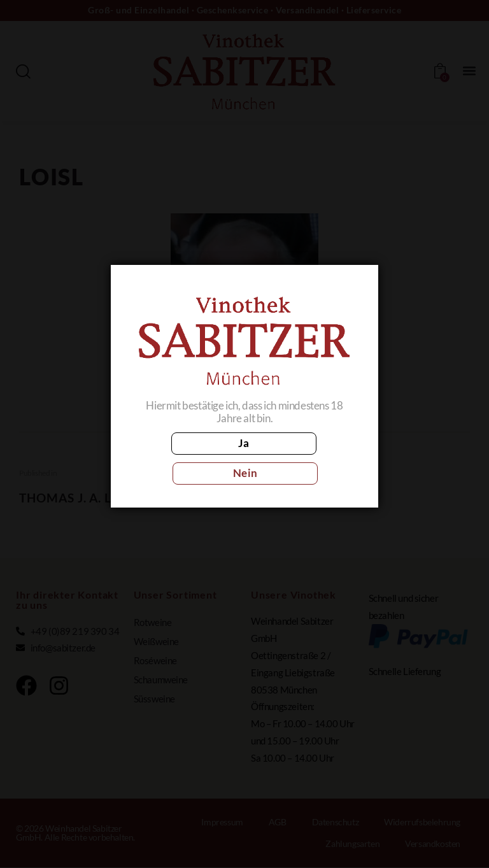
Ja (188, 458)
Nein (301, 458)
